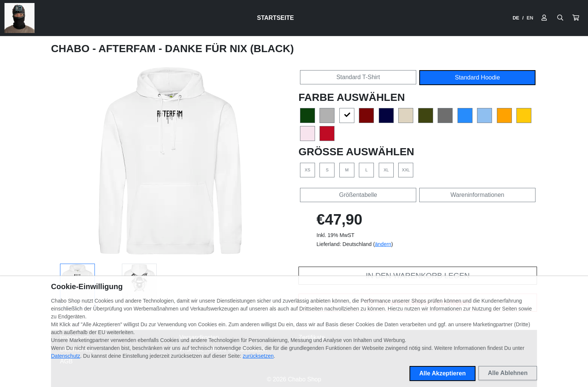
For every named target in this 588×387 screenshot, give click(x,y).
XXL (406, 170)
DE (516, 18)
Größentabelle (358, 195)
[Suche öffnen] (560, 18)
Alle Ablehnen (508, 373)
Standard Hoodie (477, 77)
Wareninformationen (477, 195)
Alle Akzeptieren (442, 373)
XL (386, 170)
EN (530, 18)
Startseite (275, 18)
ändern (383, 244)
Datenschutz (66, 356)
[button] (576, 18)
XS (308, 170)
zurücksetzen (258, 356)
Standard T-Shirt (358, 77)
